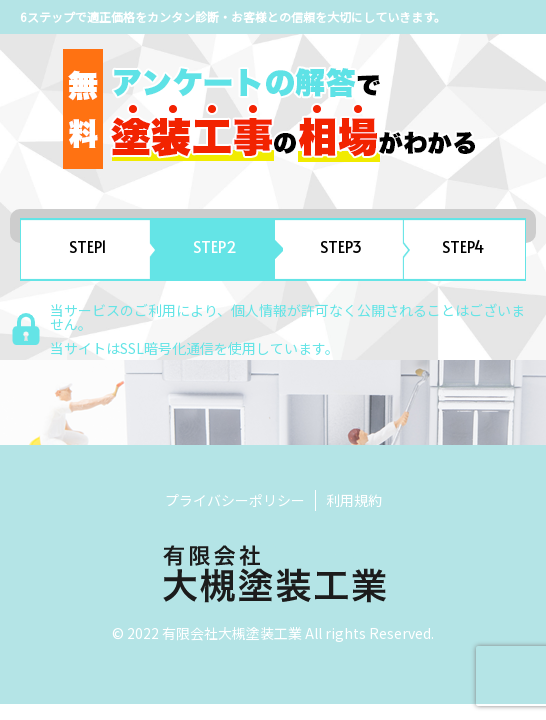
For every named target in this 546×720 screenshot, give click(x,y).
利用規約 (354, 500)
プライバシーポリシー (235, 500)
